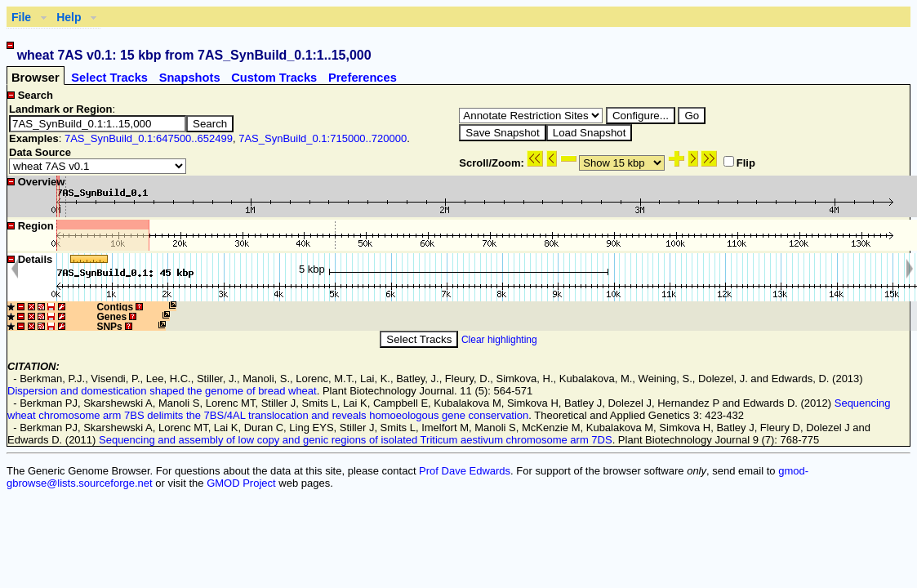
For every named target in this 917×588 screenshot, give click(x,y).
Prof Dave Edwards (465, 471)
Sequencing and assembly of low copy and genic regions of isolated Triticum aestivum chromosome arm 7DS (356, 440)
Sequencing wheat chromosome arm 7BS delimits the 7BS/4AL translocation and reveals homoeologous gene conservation (449, 409)
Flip (739, 163)
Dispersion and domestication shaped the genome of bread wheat (162, 391)
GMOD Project (241, 483)
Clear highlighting (499, 340)
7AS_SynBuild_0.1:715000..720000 (323, 138)
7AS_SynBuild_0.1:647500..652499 (149, 138)
